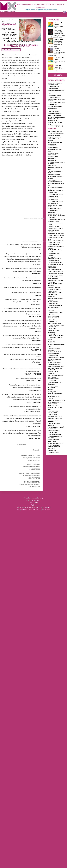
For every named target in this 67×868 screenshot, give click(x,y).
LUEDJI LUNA (52, 320)
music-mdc (27, 218)
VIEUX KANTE (52, 441)
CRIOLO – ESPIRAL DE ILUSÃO (56, 241)
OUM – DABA (52, 373)
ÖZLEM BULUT (52, 384)
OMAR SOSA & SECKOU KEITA (56, 117)
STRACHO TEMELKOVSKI (55, 418)
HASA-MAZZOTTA (53, 277)
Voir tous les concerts (11, 50)
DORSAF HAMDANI (53, 261)
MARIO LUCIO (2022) (54, 112)
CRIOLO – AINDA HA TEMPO (56, 236)
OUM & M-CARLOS (53, 372)
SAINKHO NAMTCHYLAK (55, 122)
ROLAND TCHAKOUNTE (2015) (56, 400)
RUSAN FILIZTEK (53, 121)
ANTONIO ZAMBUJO (54, 175)
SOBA (50, 124)
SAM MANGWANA (53, 411)
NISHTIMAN (51, 343)
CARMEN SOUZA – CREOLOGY (56, 219)
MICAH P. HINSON (58, 49)
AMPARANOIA (52, 160)
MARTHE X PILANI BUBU (55, 113)
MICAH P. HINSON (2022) (55, 115)
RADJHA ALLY (59, 58)
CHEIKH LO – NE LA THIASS (55, 228)
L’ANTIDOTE (58, 30)
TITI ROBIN (51, 422)
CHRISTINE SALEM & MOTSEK (56, 234)
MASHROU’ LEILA (53, 327)
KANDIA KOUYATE (53, 302)
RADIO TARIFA (52, 391)
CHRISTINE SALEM (53, 88)
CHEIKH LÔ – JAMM (53, 227)
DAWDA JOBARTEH (53, 244)
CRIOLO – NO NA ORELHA (55, 243)
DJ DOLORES (52, 257)
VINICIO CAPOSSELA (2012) (55, 443)
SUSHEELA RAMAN (53, 420)
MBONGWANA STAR (54, 330)
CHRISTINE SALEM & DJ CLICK (56, 90)
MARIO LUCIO (59, 39)
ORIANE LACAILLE (9, 24)
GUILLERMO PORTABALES (55, 275)
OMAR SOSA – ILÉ (53, 355)
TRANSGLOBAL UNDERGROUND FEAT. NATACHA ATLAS (54, 431)
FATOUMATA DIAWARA (55, 270)
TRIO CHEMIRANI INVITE (55, 434)
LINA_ (49, 110)
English (64, 12)
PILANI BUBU (52, 388)
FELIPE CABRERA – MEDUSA (56, 271)
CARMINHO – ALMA (53, 221)
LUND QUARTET (52, 322)
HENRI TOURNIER (53, 278)
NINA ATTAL (51, 341)
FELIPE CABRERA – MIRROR (55, 273)
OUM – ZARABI (52, 377)
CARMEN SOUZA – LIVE (54, 214)
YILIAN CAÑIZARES (53, 452)
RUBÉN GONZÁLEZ (53, 406)
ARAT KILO (58, 23)
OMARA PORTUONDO (54, 363)
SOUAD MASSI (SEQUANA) (55, 126)
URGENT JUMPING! (53, 440)
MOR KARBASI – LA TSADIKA (56, 336)
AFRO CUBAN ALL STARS (55, 142)
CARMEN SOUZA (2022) (54, 209)
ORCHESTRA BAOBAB (54, 364)
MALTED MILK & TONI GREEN (56, 325)
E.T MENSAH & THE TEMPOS (56, 264)
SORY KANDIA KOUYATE (55, 416)
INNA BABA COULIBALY (55, 287)
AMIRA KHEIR (52, 158)
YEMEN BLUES (52, 450)
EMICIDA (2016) (52, 266)
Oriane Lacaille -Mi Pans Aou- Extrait (37, 241)
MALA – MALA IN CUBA (54, 323)
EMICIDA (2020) (52, 268)
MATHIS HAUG (52, 329)
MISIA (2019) (51, 332)
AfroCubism (52, 144)
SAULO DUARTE (52, 415)
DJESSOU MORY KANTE (55, 259)
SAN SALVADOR (52, 413)
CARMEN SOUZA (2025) (54, 87)
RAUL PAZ (58, 65)
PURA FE (50, 390)
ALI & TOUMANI (52, 146)
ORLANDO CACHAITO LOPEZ (56, 366)
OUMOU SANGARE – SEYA (55, 382)
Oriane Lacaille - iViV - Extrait (37, 218)
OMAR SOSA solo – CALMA (56, 357)
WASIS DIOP (51, 449)
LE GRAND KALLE (53, 304)
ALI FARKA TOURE (53, 148)
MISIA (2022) (51, 334)
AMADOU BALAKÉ (53, 157)
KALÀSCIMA (51, 296)
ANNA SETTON (52, 166)
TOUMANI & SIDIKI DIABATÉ (56, 427)
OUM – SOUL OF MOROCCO (56, 375)
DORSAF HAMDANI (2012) (55, 262)
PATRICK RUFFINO (53, 386)
